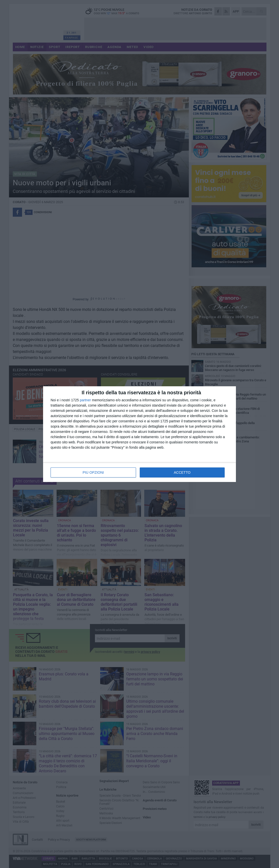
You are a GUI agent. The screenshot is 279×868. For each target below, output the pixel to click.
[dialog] (139, 434)
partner (85, 400)
